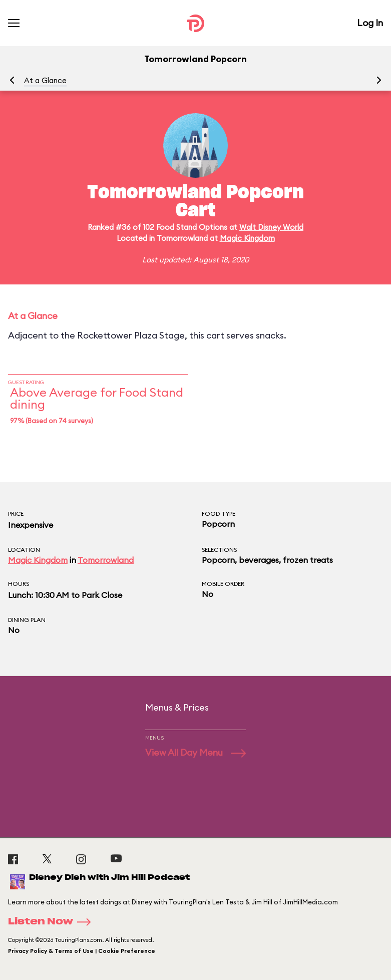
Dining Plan (27, 620)
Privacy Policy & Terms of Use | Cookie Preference (82, 951)
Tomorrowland (106, 560)
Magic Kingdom (247, 238)
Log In (370, 23)
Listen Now (53, 922)
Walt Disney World (271, 227)
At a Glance (45, 80)
